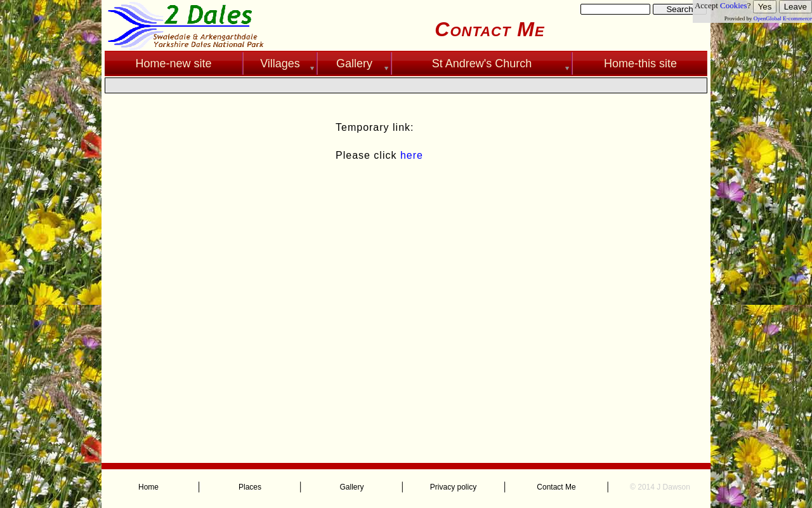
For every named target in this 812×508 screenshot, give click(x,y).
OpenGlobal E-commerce (783, 18)
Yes (765, 7)
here (412, 155)
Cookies (734, 5)
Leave (796, 7)
